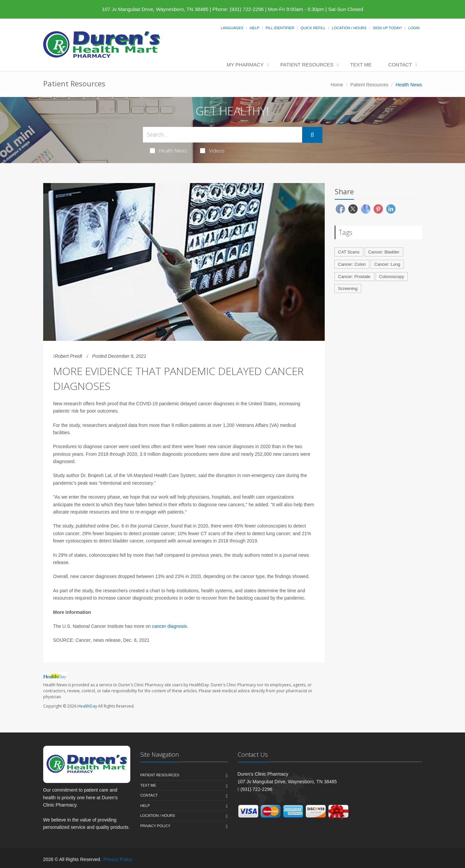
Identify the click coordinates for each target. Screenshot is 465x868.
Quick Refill (313, 28)
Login (414, 28)
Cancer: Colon (352, 264)
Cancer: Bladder (384, 252)
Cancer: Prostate (354, 277)
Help (254, 28)
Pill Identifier (280, 28)
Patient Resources (307, 65)
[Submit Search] (312, 135)
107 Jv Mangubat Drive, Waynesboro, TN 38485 (155, 9)
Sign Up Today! (388, 28)
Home (337, 85)
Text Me (361, 65)
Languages (232, 28)
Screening (348, 289)
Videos (212, 150)
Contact (400, 65)
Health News (169, 150)
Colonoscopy (392, 277)
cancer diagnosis (170, 626)
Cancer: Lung (387, 264)
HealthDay (87, 706)
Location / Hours (349, 28)
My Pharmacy (245, 65)
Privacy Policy (155, 826)
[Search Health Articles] (223, 135)
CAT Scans (349, 252)
